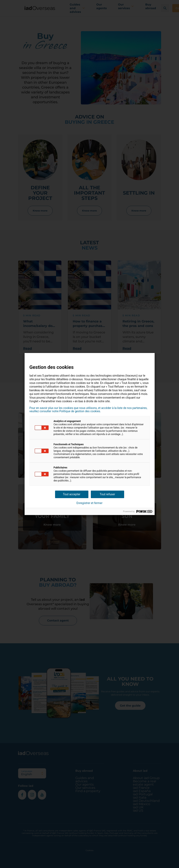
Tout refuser (107, 494)
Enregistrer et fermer (90, 503)
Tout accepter (72, 494)
